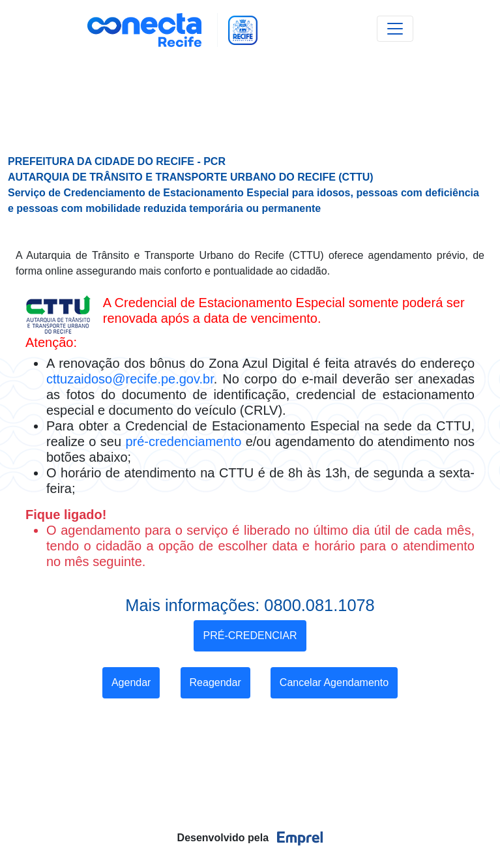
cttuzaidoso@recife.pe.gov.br (130, 379)
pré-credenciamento (183, 441)
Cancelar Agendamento (334, 682)
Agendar (131, 682)
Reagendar (215, 682)
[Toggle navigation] (395, 29)
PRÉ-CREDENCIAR (250, 636)
